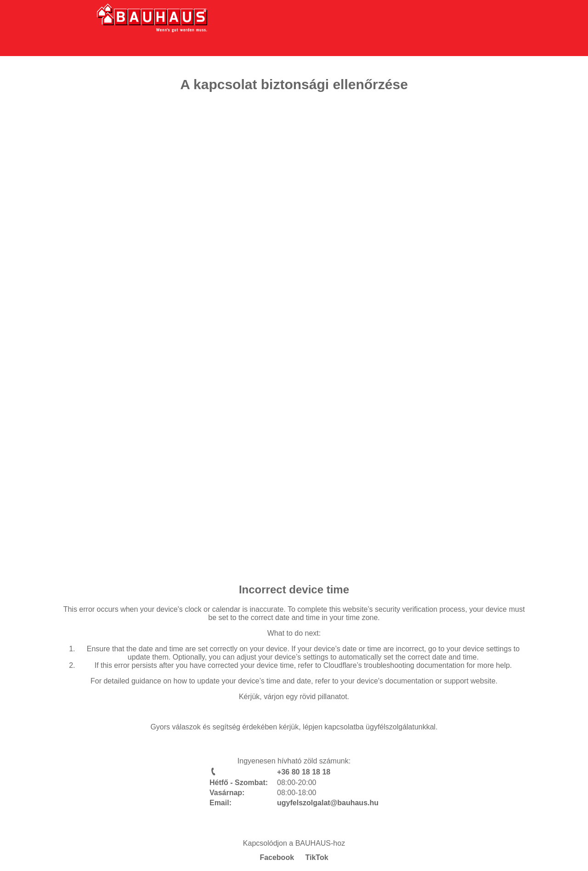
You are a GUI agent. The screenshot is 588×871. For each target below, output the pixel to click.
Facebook (277, 857)
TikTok (317, 857)
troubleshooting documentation (414, 665)
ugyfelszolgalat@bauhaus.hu (328, 803)
